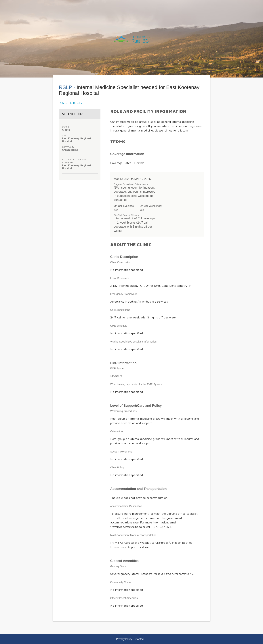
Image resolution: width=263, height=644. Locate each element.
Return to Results (71, 103)
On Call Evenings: (124, 206)
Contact (140, 639)
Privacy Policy (124, 639)
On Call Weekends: (151, 206)
